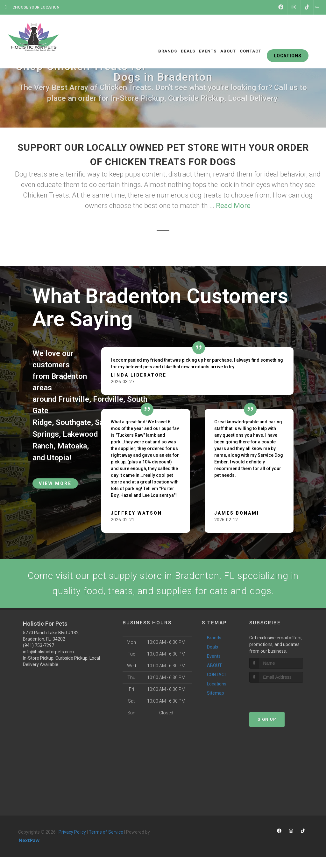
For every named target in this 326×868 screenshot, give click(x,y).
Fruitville (74, 399)
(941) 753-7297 (39, 646)
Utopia (58, 456)
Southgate (74, 422)
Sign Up (267, 720)
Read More (233, 206)
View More (55, 482)
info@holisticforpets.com (48, 652)
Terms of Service (106, 832)
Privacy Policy (72, 832)
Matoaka (73, 445)
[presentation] (283, 695)
